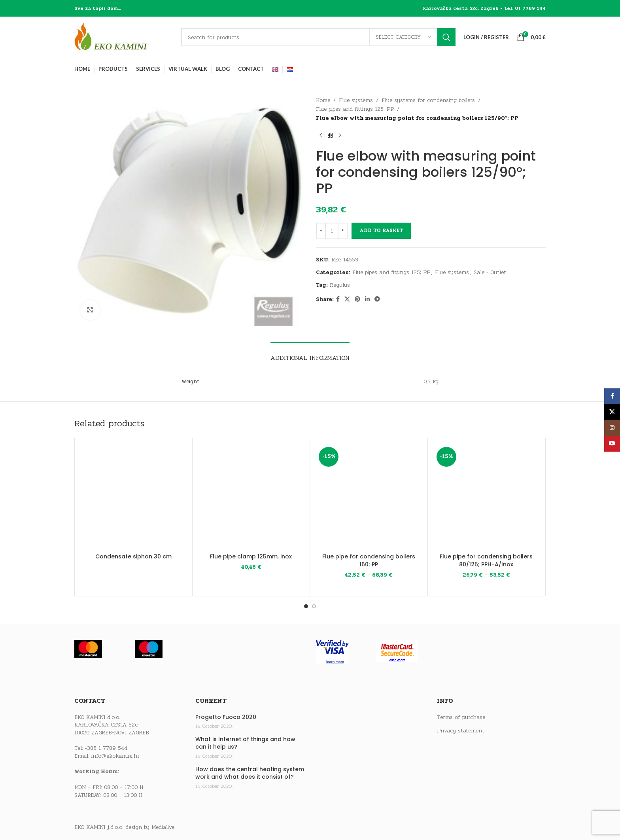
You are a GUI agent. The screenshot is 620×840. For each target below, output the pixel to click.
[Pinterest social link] (357, 299)
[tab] (310, 354)
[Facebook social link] (338, 299)
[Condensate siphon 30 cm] (133, 497)
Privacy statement (461, 731)
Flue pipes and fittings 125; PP (355, 109)
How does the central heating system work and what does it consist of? (250, 773)
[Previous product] (321, 135)
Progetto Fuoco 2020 (226, 717)
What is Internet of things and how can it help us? (245, 743)
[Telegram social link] (377, 299)
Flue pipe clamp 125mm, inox (251, 556)
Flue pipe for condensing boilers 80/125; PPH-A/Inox (486, 560)
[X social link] (347, 299)
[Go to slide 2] (314, 606)
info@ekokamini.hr (115, 756)
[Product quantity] (332, 231)
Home (323, 100)
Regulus (340, 285)
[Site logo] (124, 37)
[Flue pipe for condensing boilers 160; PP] (369, 497)
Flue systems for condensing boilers (428, 100)
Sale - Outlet (490, 272)
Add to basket (381, 231)
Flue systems (356, 100)
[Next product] (340, 135)
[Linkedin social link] (367, 299)
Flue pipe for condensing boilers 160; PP (369, 560)
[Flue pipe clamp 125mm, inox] (251, 497)
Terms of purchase (461, 717)
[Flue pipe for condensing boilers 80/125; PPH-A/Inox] (487, 497)
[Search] (318, 37)
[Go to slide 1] (306, 606)
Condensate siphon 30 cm (133, 556)
